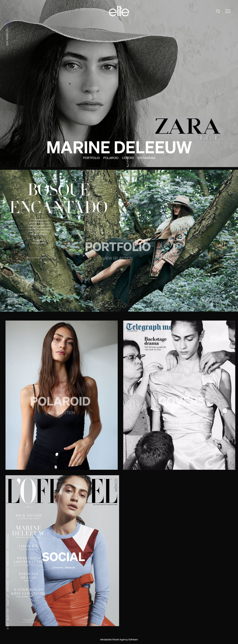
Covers (128, 158)
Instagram (146, 158)
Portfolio (91, 158)
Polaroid (111, 158)
